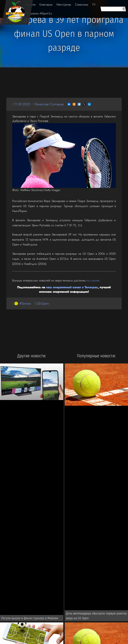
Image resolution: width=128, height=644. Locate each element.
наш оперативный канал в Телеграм (72, 287)
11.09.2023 (22, 104)
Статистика (82, 5)
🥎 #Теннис (23, 303)
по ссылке (93, 280)
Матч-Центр (64, 5)
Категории (46, 5)
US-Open (43, 303)
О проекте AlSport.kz (39, 13)
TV (94, 5)
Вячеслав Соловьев (49, 104)
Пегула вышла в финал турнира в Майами (30, 618)
